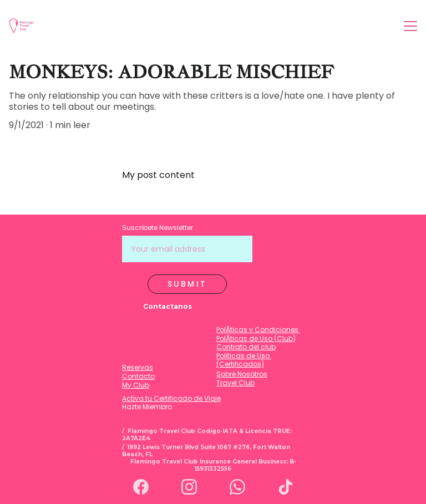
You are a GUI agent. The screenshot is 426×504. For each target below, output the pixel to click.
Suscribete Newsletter (158, 228)
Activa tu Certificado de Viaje (171, 398)
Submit (187, 284)
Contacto (138, 376)
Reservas (138, 367)
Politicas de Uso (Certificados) (244, 360)
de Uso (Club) (272, 338)
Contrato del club (246, 347)
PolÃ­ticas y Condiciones (258, 330)
